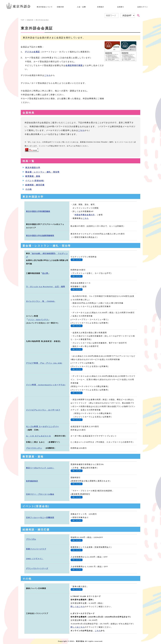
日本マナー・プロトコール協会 (40, 494)
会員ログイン (143, 7)
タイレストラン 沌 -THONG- (41, 301)
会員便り (121, 7)
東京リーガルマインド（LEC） (40, 468)
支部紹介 (101, 7)
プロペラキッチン (34, 448)
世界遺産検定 (32, 481)
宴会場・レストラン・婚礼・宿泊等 (42, 172)
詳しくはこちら (78, 607)
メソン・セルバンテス (38, 320)
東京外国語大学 (33, 168)
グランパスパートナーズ (37, 568)
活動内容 (60, 7)
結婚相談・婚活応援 (35, 185)
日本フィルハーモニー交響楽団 (40, 518)
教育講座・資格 (33, 176)
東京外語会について (45, 7)
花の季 (45, 273)
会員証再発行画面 (74, 65)
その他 (28, 189)
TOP (23, 20)
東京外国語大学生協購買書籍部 (40, 236)
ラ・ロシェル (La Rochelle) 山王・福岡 (46, 287)
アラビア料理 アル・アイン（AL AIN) (44, 363)
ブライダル (31, 539)
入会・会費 (81, 7)
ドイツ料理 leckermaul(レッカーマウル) (46, 385)
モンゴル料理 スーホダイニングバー (43, 427)
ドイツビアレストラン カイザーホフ (43, 410)
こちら (47, 75)
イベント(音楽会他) (35, 181)
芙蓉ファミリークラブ (36, 549)
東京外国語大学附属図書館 (38, 211)
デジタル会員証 (32, 52)
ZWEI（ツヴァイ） (35, 559)
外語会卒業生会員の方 (85, 215)
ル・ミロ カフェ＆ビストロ (38, 436)
